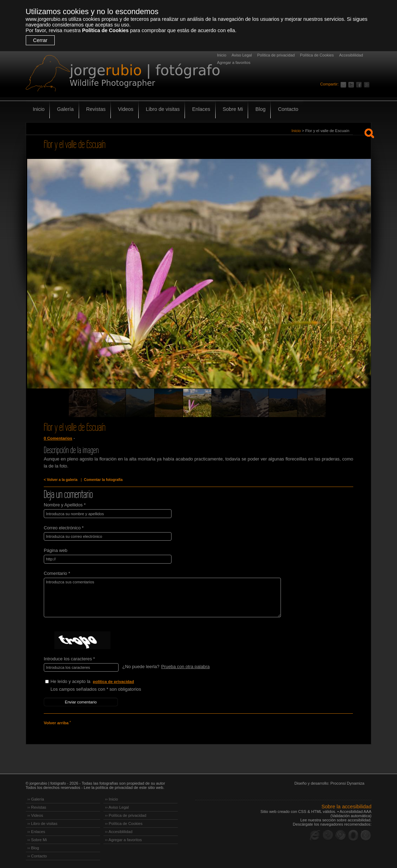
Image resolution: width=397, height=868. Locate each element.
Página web (56, 550)
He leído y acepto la (103, 681)
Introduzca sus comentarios (161, 597)
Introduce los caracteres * (69, 658)
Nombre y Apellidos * (65, 505)
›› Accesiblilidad (119, 830)
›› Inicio (112, 798)
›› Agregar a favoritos (124, 838)
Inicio (222, 55)
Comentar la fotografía (102, 480)
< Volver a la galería (60, 480)
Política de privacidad (276, 55)
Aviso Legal (242, 55)
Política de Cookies (105, 30)
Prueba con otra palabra (185, 666)
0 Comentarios (58, 438)
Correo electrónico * (64, 527)
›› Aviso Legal (117, 806)
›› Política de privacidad (126, 814)
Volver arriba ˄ (57, 722)
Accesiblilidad (351, 55)
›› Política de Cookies (124, 822)
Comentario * (57, 573)
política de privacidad (114, 681)
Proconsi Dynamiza (347, 782)
